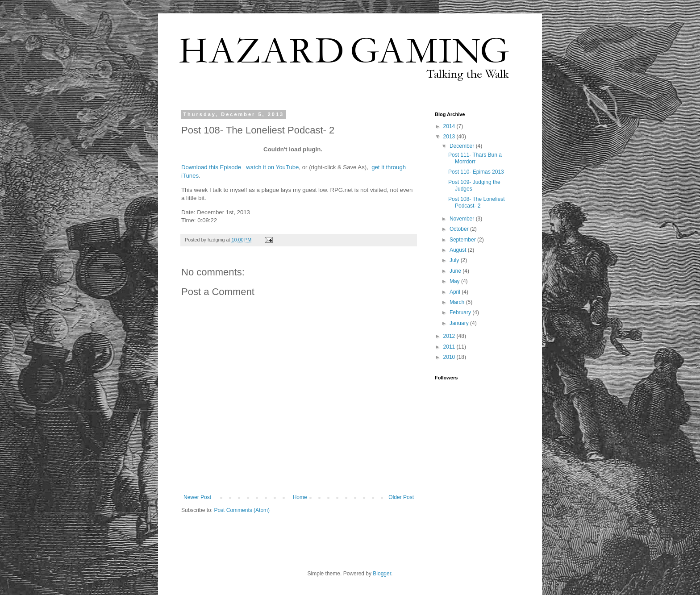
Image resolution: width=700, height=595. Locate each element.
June (456, 271)
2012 (450, 336)
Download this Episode (211, 167)
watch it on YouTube (272, 167)
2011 (450, 347)
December (463, 146)
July (455, 260)
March (458, 302)
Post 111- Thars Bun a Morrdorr (475, 158)
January (460, 323)
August (459, 250)
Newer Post (197, 497)
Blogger (382, 574)
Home (300, 497)
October (460, 229)
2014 (450, 126)
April (456, 292)
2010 (450, 357)
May (455, 281)
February (461, 312)
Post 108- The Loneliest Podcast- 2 (477, 202)
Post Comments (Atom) (242, 510)
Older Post (401, 497)
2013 (450, 137)
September (463, 240)
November (463, 219)
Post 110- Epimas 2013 (476, 172)
